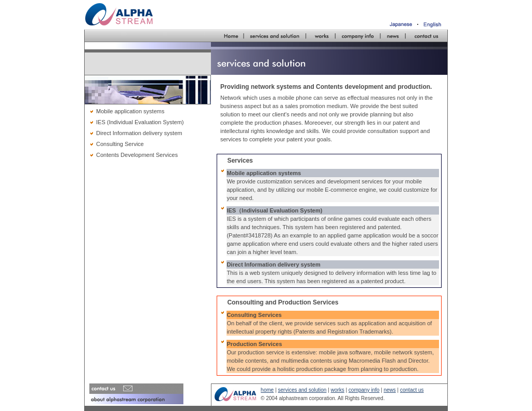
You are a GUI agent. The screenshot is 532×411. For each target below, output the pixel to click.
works (338, 390)
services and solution (302, 390)
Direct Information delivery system (139, 133)
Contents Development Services (137, 155)
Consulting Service (120, 144)
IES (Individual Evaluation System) (140, 122)
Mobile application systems (130, 111)
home (267, 390)
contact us (412, 390)
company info (364, 390)
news (389, 390)
